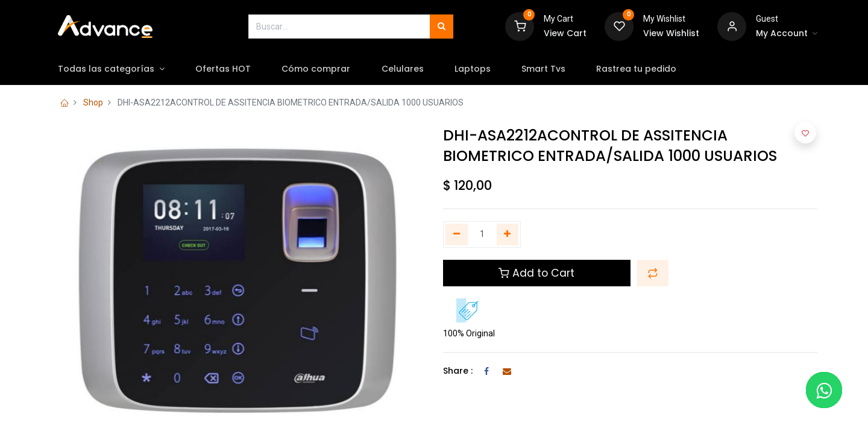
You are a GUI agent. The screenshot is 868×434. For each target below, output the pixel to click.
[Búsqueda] (442, 27)
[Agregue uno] (508, 234)
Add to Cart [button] (536, 273)
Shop (93, 102)
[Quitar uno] (457, 234)
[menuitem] (231, 69)
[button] (653, 273)
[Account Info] (787, 34)
